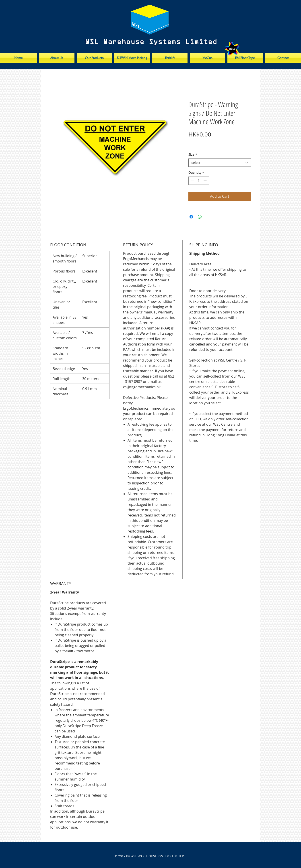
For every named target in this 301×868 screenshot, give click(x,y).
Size (193, 154)
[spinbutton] (199, 181)
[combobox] (220, 163)
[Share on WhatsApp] (200, 217)
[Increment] (205, 181)
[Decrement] (192, 181)
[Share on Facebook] (191, 217)
